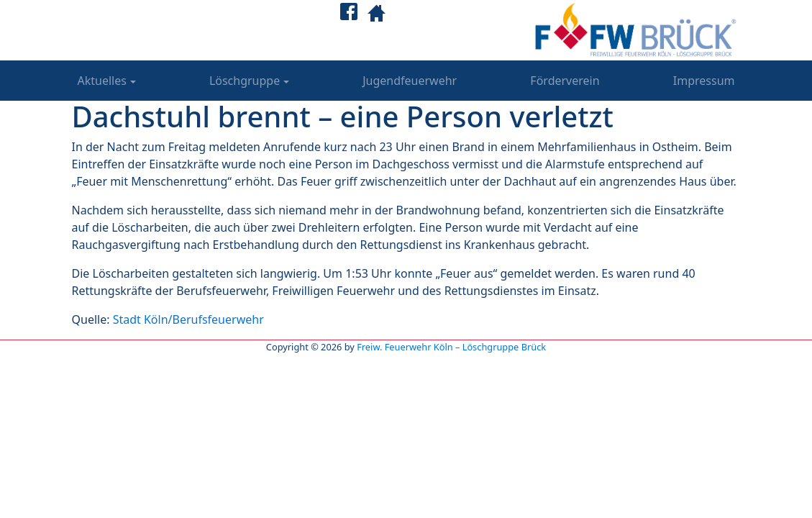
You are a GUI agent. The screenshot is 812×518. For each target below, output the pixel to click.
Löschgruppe (245, 81)
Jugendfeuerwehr (410, 81)
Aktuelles (102, 81)
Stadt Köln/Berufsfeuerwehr (188, 319)
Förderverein (565, 81)
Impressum (704, 81)
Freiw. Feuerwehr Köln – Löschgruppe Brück (451, 347)
